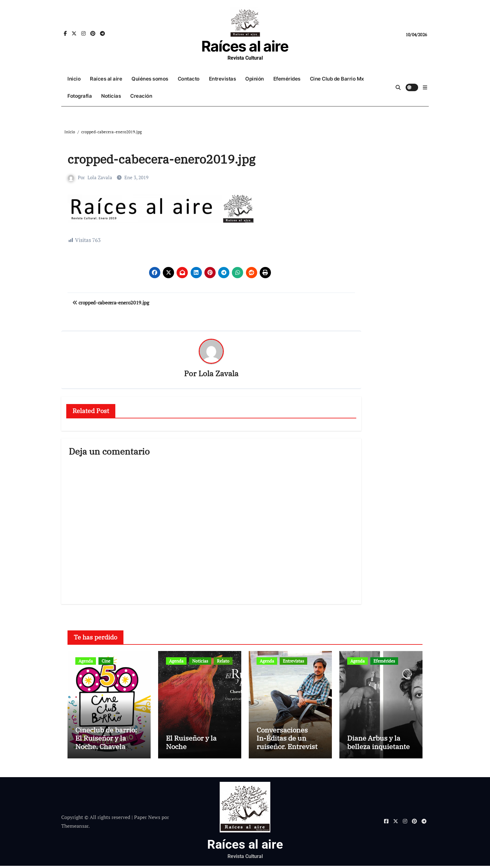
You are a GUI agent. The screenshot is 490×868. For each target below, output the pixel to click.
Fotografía (80, 96)
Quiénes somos (150, 79)
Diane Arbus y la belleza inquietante (378, 744)
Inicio (74, 79)
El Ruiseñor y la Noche (191, 744)
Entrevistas (223, 79)
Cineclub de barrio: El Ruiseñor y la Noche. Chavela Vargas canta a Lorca (109, 744)
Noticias (111, 96)
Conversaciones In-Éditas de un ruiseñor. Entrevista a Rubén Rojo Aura (289, 744)
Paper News (147, 819)
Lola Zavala (100, 177)
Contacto (189, 79)
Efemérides (287, 79)
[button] (425, 87)
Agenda (86, 661)
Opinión (255, 79)
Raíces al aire (245, 46)
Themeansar (75, 828)
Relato (223, 661)
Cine (106, 661)
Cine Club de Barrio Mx (337, 79)
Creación (141, 96)
